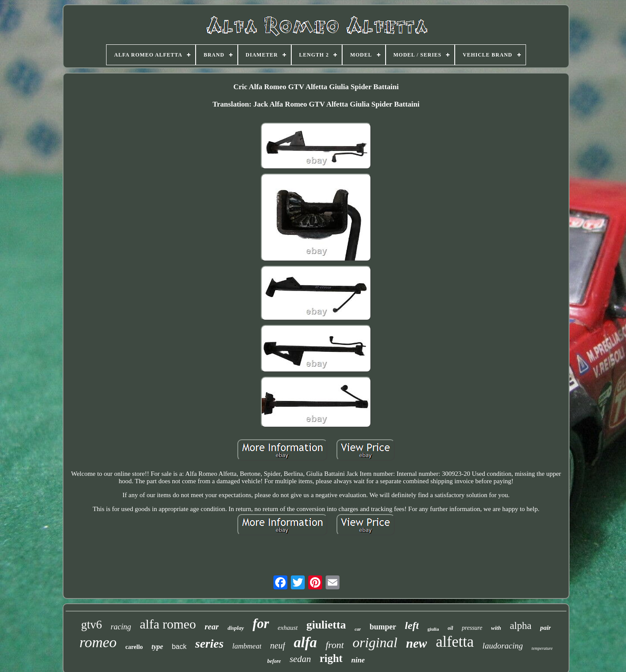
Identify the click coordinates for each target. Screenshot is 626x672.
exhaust (288, 628)
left (412, 625)
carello (134, 647)
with (496, 628)
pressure (472, 628)
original (375, 642)
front (335, 645)
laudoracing (503, 646)
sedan (300, 659)
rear (212, 627)
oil (451, 628)
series (209, 644)
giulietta (326, 625)
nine (358, 660)
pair (545, 628)
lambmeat (247, 646)
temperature (542, 648)
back (179, 647)
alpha (521, 626)
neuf (277, 645)
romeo (98, 642)
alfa (305, 642)
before (274, 661)
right (331, 658)
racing (121, 627)
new (416, 643)
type (158, 647)
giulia (433, 629)
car (358, 629)
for (261, 624)
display (236, 628)
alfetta (455, 642)
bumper (383, 627)
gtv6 (92, 625)
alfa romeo (168, 624)
